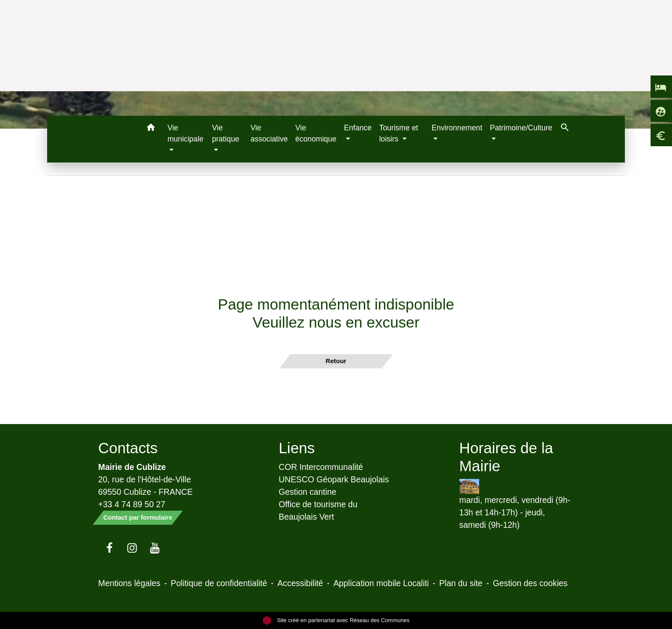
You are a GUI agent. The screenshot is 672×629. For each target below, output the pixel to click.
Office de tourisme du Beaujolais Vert (318, 510)
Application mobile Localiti (381, 583)
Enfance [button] (358, 128)
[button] (151, 129)
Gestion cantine (307, 492)
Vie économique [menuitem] (316, 133)
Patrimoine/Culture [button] (521, 128)
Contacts (128, 448)
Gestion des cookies (530, 583)
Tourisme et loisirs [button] (399, 133)
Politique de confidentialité (219, 583)
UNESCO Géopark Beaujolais (334, 479)
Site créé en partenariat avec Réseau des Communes (336, 620)
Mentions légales (129, 583)
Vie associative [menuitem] (269, 133)
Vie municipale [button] (186, 133)
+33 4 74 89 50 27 (132, 504)
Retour (336, 361)
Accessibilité (300, 583)
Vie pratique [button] (226, 133)
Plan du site (461, 583)
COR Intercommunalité (321, 467)
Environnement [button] (457, 128)
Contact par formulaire (138, 517)
